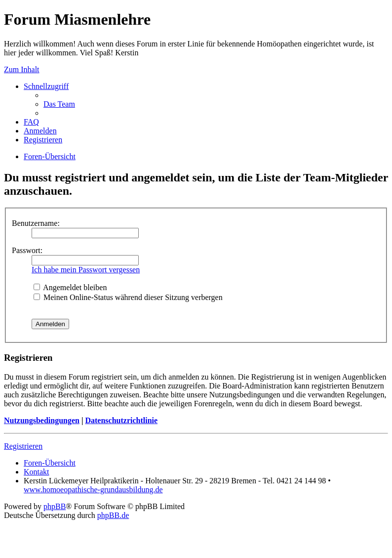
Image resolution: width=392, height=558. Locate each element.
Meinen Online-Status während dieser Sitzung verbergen (128, 297)
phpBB (55, 506)
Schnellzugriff (46, 86)
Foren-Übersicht (50, 463)
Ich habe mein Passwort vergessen (86, 270)
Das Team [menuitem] (59, 104)
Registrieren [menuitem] (43, 140)
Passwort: (27, 250)
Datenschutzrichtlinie (121, 420)
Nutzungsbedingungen (42, 420)
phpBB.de (113, 515)
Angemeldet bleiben (70, 287)
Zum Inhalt (22, 69)
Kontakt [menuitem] (37, 472)
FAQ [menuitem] (31, 122)
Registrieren (23, 446)
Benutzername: (36, 223)
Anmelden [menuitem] (40, 131)
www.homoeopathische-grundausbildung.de (93, 490)
